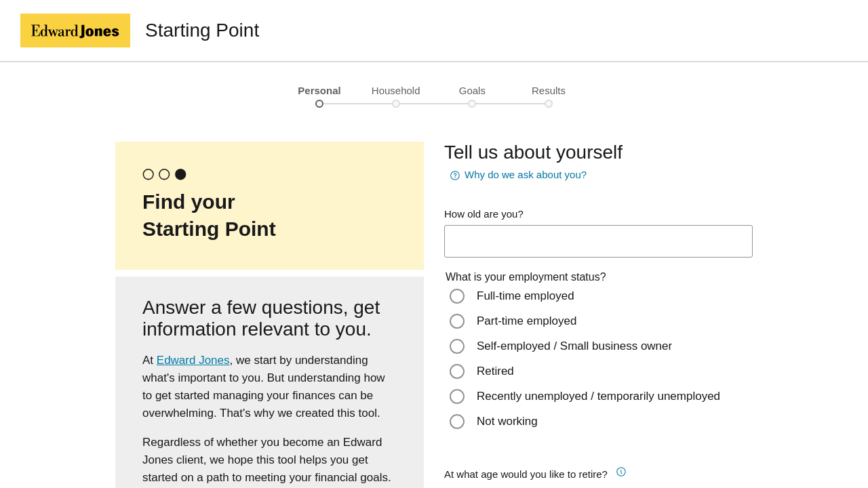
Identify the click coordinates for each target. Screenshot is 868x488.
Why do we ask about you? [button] (517, 176)
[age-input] (598, 241)
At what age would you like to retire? (526, 474)
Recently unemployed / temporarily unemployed (598, 396)
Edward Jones (193, 360)
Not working (507, 421)
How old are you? (484, 214)
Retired (495, 371)
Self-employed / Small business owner (574, 346)
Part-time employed (527, 321)
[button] (627, 470)
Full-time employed (526, 296)
